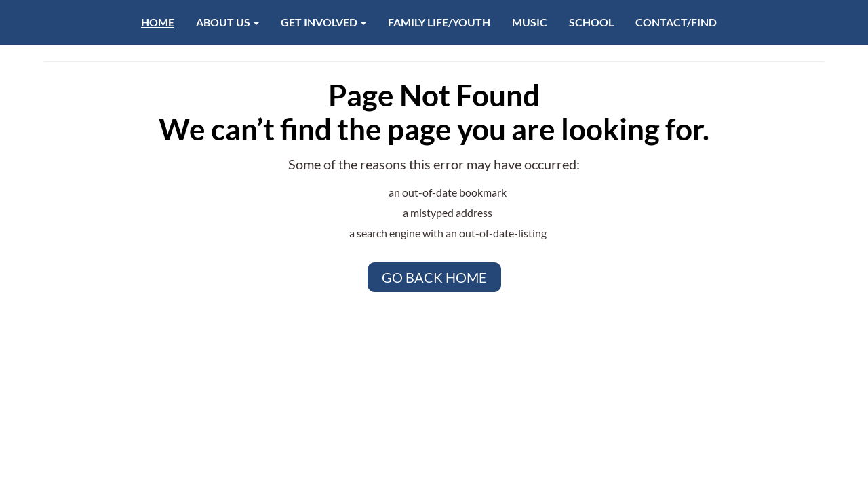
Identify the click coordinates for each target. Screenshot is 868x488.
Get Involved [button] (323, 22)
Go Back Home (434, 277)
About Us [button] (228, 22)
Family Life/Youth (439, 22)
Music (530, 22)
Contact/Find (676, 22)
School (591, 22)
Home (158, 22)
